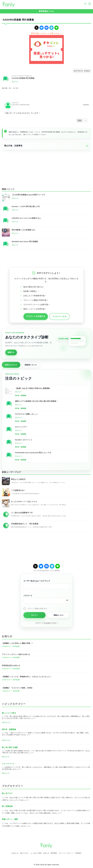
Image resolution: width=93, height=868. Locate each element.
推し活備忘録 (7, 806)
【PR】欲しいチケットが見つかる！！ (46, 33)
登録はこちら (58, 615)
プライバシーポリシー (66, 853)
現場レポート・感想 (10, 819)
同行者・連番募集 (84, 71)
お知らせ (46, 853)
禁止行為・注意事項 (13, 146)
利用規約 (78, 853)
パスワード (28, 596)
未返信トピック (31, 365)
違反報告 (86, 105)
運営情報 (54, 853)
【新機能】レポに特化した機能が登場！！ (18, 643)
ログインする (59, 317)
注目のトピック (11, 365)
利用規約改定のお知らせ (11, 665)
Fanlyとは (15, 853)
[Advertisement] (46, 167)
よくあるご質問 (36, 853)
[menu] (90, 4)
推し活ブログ (7, 793)
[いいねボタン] (79, 120)
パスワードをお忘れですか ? (47, 623)
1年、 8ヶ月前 (14, 88)
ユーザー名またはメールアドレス (37, 581)
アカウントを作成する (36, 316)
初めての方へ (25, 853)
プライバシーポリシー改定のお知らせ (16, 654)
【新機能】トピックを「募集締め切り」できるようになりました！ (27, 677)
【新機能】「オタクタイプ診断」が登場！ (18, 688)
